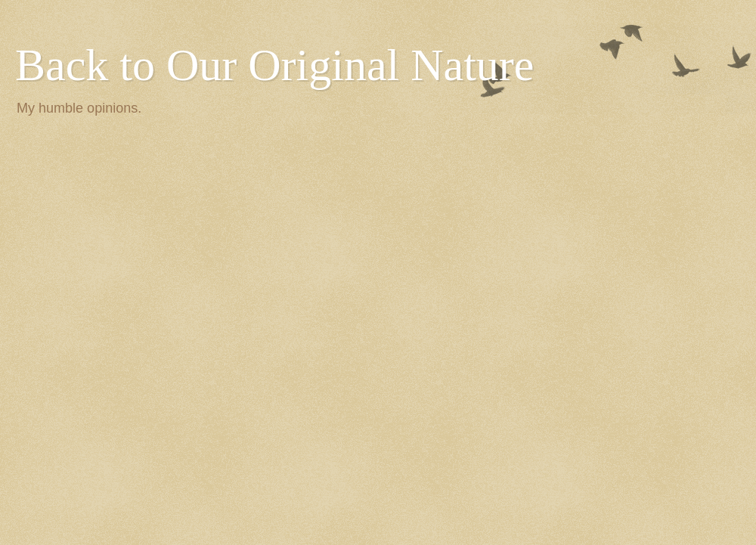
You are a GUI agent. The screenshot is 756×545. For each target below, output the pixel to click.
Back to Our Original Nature (274, 65)
